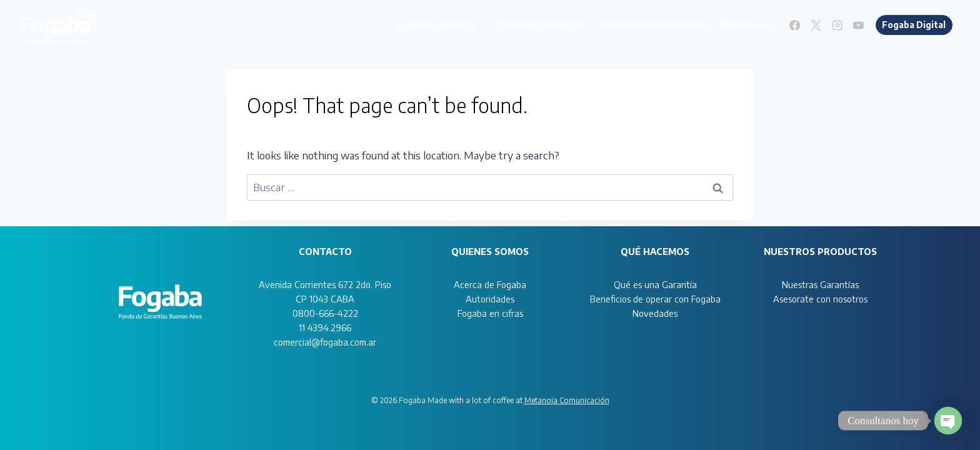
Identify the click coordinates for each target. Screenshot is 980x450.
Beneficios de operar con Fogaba (655, 299)
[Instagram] (837, 25)
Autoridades (490, 299)
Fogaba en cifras (490, 313)
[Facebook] (795, 25)
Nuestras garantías (541, 24)
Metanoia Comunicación (567, 400)
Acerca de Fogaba (490, 284)
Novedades (747, 24)
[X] (816, 25)
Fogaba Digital (914, 25)
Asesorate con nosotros (653, 24)
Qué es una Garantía (655, 284)
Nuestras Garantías (820, 284)
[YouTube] (859, 25)
